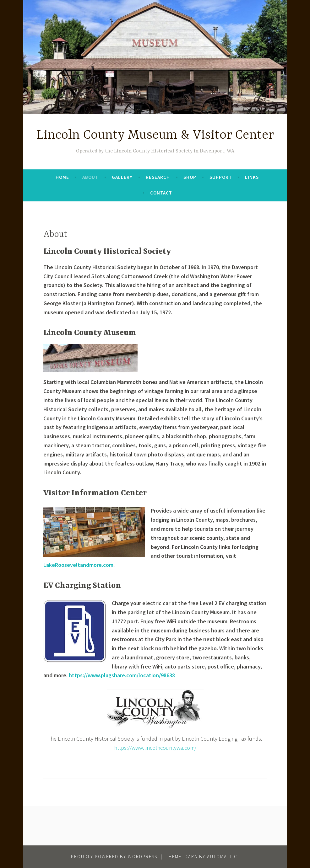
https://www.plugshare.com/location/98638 (122, 675)
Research (158, 177)
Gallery (122, 177)
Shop (190, 177)
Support (221, 177)
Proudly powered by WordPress (114, 857)
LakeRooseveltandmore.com (78, 565)
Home (62, 177)
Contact (161, 193)
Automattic (222, 857)
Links (252, 177)
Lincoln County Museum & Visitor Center (155, 135)
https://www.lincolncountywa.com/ (155, 748)
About (90, 177)
